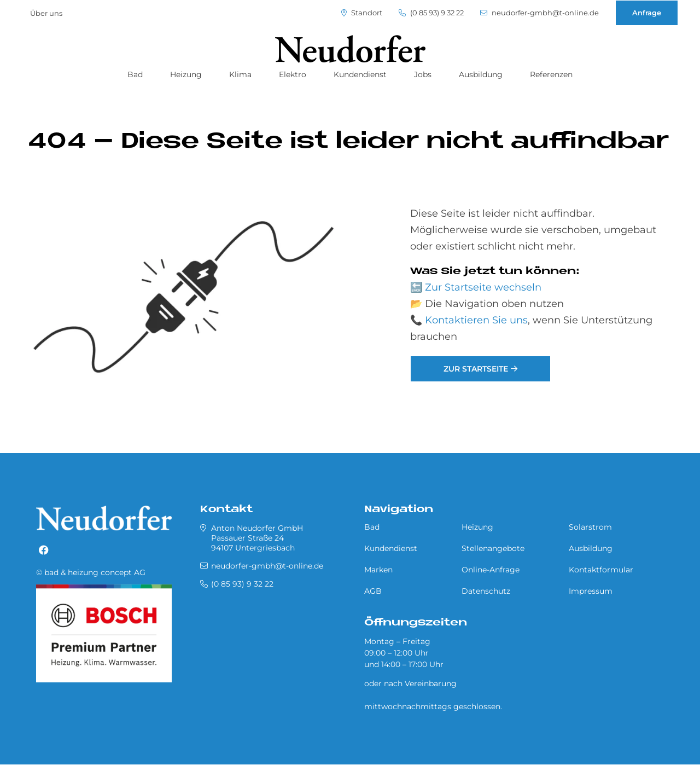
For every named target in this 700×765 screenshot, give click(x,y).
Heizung (186, 74)
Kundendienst (360, 74)
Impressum (591, 591)
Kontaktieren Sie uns (476, 320)
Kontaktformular (601, 570)
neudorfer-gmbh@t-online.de (539, 13)
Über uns (46, 13)
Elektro (293, 74)
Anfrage (647, 13)
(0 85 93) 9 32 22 (431, 13)
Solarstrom (590, 527)
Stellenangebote (493, 548)
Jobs (423, 74)
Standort (362, 13)
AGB (373, 591)
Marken (378, 570)
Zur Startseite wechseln (483, 287)
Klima (240, 74)
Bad (135, 74)
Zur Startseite (476, 369)
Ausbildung (481, 74)
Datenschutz (486, 591)
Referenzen (551, 74)
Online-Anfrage (491, 570)
